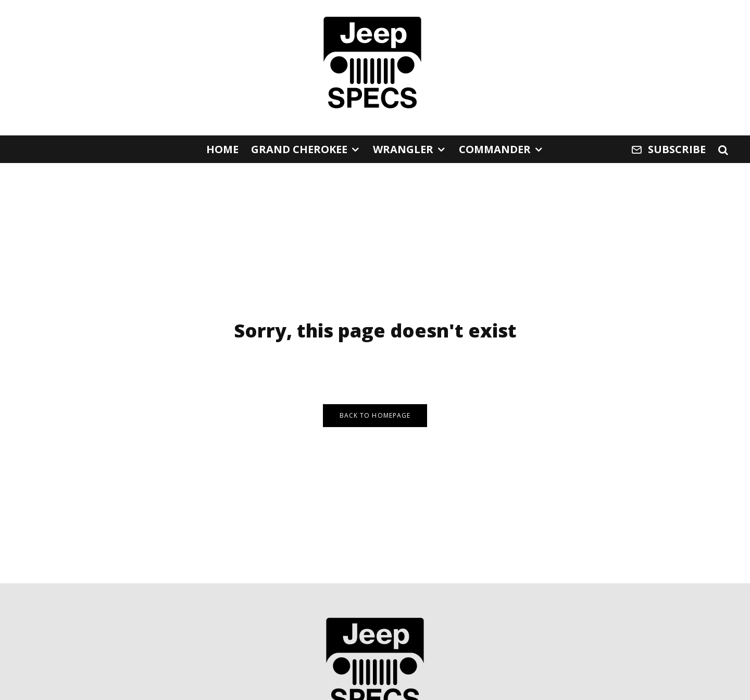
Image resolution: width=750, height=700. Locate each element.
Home (222, 149)
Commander (495, 149)
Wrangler (403, 149)
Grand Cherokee (299, 149)
